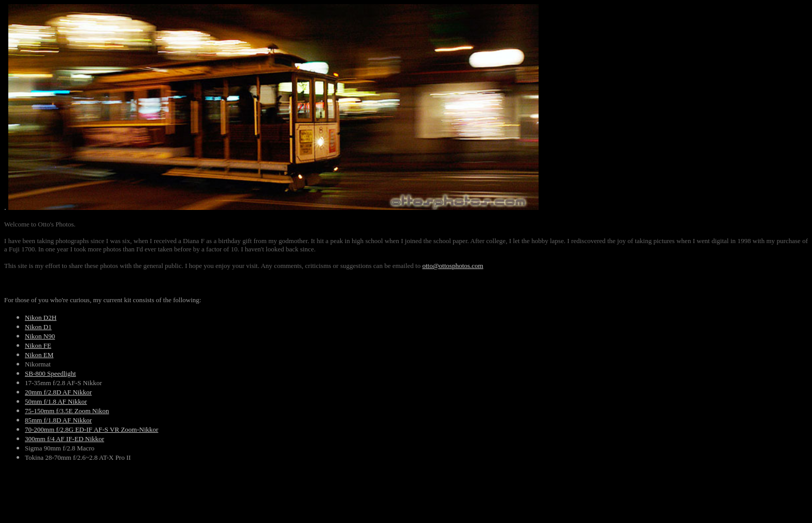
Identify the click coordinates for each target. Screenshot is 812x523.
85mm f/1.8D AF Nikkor (58, 420)
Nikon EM (39, 355)
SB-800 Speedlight (50, 373)
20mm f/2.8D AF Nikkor (58, 392)
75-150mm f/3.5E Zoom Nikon (67, 411)
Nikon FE (38, 345)
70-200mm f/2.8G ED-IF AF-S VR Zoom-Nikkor (92, 429)
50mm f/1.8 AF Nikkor (56, 401)
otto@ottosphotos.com (453, 266)
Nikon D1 (38, 327)
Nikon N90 (40, 336)
